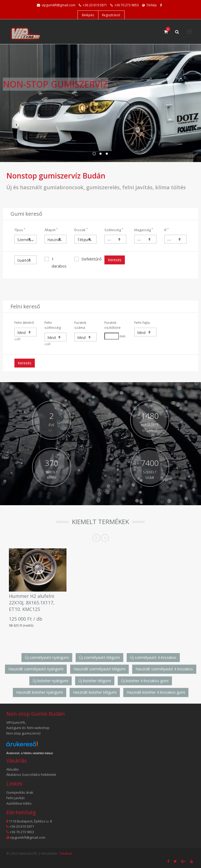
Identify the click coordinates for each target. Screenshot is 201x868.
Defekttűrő (85, 259)
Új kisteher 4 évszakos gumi (145, 681)
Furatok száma (80, 325)
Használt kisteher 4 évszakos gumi (156, 692)
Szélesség (114, 230)
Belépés (88, 15)
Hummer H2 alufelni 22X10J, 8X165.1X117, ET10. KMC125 (32, 603)
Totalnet (66, 853)
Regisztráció (111, 15)
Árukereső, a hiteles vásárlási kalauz (30, 753)
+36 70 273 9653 (127, 5)
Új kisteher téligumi (95, 681)
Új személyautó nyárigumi (47, 657)
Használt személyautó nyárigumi (36, 669)
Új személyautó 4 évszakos (153, 657)
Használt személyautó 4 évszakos (164, 669)
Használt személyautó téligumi (99, 669)
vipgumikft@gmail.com (58, 5)
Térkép (149, 5)
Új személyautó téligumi (99, 657)
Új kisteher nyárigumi (51, 681)
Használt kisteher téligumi (95, 692)
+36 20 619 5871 (95, 5)
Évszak (81, 230)
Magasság (144, 230)
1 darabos (55, 262)
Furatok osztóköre (113, 325)
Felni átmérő (24, 322)
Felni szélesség (53, 325)
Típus (20, 230)
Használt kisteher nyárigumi (40, 692)
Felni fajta (142, 322)
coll (26, 335)
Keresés (115, 260)
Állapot (51, 230)
